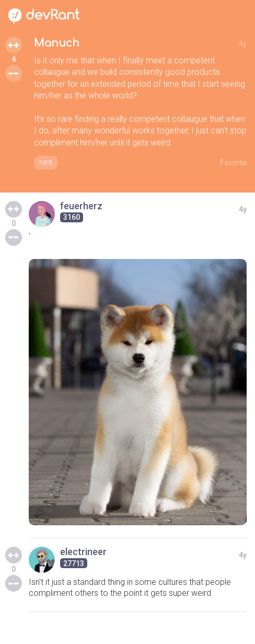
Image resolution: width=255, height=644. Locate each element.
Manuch (57, 43)
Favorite (233, 163)
